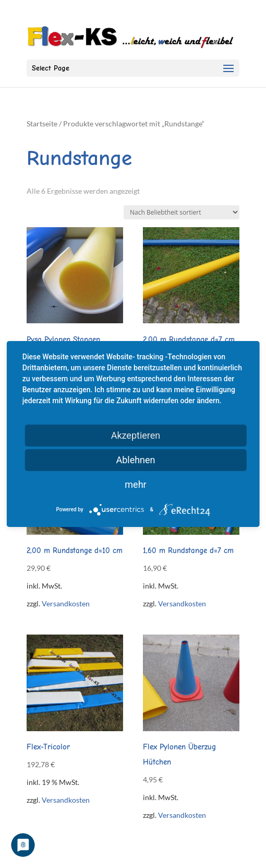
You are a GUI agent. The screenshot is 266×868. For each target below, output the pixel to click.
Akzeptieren (136, 435)
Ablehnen (135, 460)
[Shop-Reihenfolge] (182, 212)
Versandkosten (66, 604)
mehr (135, 484)
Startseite (42, 124)
